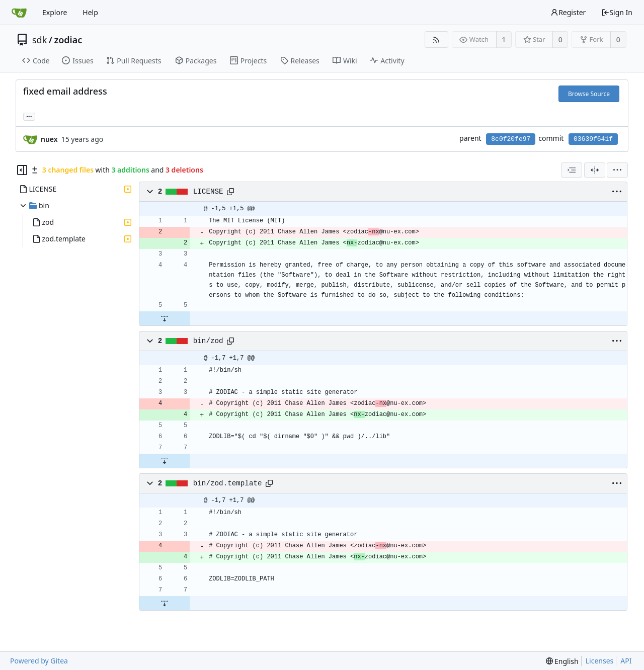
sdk (39, 40)
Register (568, 12)
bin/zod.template (228, 483)
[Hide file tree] (22, 170)
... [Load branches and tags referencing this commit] (29, 116)
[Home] (19, 13)
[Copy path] (230, 192)
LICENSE (208, 192)
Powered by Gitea (39, 661)
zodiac (68, 40)
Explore (55, 12)
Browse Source (589, 94)
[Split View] (595, 170)
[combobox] (572, 170)
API (626, 661)
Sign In (617, 12)
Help (90, 12)
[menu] (617, 170)
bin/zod (208, 341)
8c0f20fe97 (511, 139)
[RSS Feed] (436, 39)
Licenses (600, 661)
